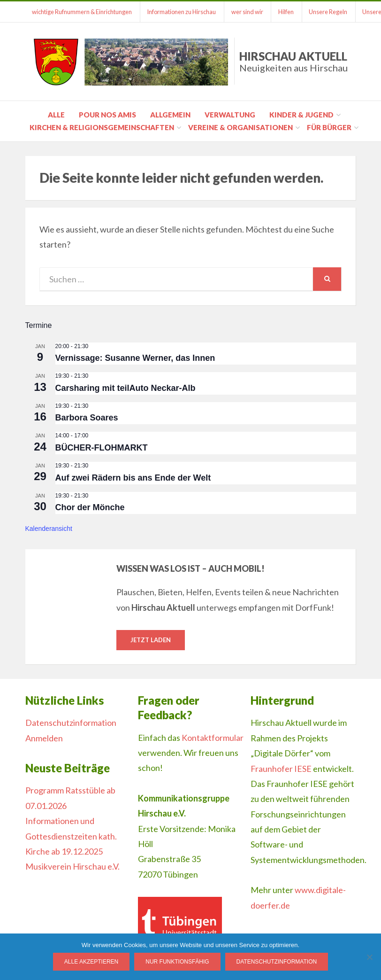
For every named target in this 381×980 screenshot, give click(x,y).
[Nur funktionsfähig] (369, 957)
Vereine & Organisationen (240, 127)
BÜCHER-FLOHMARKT (102, 448)
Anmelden (44, 738)
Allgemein (170, 115)
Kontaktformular (213, 738)
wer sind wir (248, 12)
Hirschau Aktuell (293, 61)
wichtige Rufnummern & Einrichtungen (82, 12)
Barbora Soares (87, 418)
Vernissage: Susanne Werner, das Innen (135, 358)
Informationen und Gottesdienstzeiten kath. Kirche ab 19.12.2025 (71, 836)
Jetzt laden (151, 640)
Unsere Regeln (330, 12)
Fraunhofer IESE (281, 769)
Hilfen (287, 12)
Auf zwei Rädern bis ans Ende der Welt (133, 478)
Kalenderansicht (49, 529)
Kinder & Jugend (301, 115)
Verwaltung (230, 115)
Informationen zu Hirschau (182, 12)
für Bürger (329, 127)
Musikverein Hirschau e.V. (72, 866)
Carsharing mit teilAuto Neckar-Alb (126, 388)
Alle (56, 115)
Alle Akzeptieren (91, 962)
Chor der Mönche (90, 507)
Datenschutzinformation (71, 723)
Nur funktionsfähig (177, 962)
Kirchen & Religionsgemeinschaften (102, 127)
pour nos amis (107, 115)
